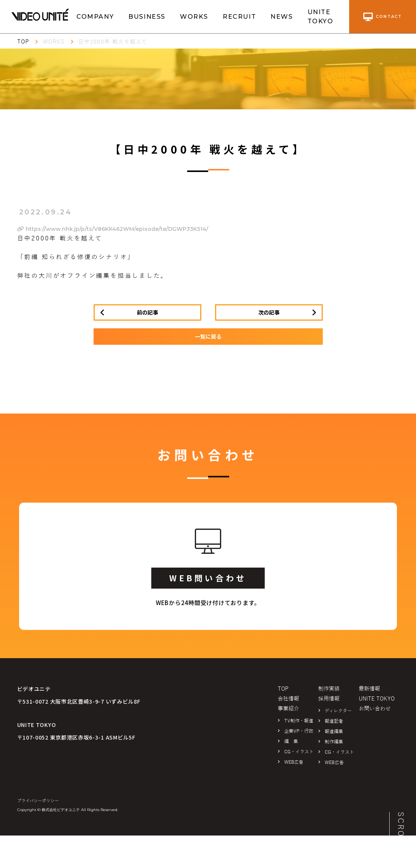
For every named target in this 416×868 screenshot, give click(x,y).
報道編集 (334, 732)
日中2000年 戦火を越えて (113, 42)
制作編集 (334, 742)
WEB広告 (294, 762)
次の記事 (269, 312)
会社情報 (288, 699)
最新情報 (369, 689)
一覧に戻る (208, 336)
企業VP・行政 (299, 731)
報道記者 (334, 721)
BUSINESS (147, 17)
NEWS (282, 17)
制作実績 (329, 689)
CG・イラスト (299, 752)
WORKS (194, 17)
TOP (23, 42)
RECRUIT (239, 17)
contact (383, 17)
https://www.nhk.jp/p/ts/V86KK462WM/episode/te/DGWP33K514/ (113, 229)
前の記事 (147, 312)
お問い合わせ (375, 709)
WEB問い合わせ (208, 578)
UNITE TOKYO (320, 17)
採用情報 (329, 699)
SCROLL (401, 830)
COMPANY (95, 17)
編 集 (291, 741)
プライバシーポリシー (38, 801)
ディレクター (338, 711)
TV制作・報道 (299, 721)
